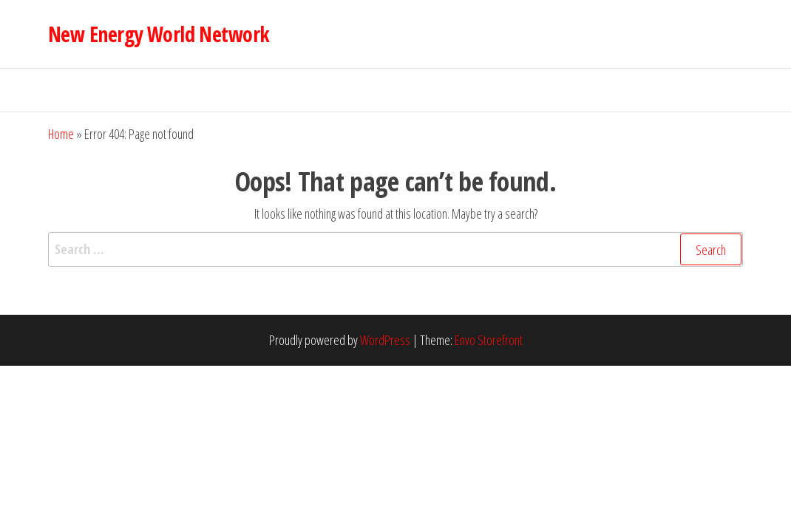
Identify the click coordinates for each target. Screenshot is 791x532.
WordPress (385, 340)
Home (61, 134)
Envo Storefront (489, 340)
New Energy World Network (159, 34)
